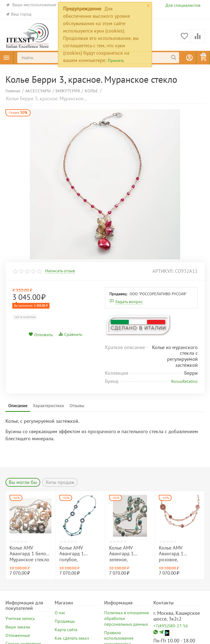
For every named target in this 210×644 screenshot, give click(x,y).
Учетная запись (20, 618)
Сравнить (70, 334)
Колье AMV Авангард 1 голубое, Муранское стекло (79, 554)
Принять (116, 60)
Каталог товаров (7, 58)
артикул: (163, 271)
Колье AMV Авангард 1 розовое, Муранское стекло (179, 554)
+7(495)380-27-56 (171, 626)
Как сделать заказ (72, 638)
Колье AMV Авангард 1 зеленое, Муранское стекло (129, 554)
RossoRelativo (184, 381)
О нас (60, 613)
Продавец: (118, 294)
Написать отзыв (60, 271)
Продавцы (65, 621)
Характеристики (48, 406)
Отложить (40, 335)
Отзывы (77, 406)
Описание (18, 406)
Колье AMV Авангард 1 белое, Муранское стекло (29, 554)
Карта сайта (66, 630)
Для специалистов (183, 5)
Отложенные (18, 635)
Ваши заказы (18, 627)
